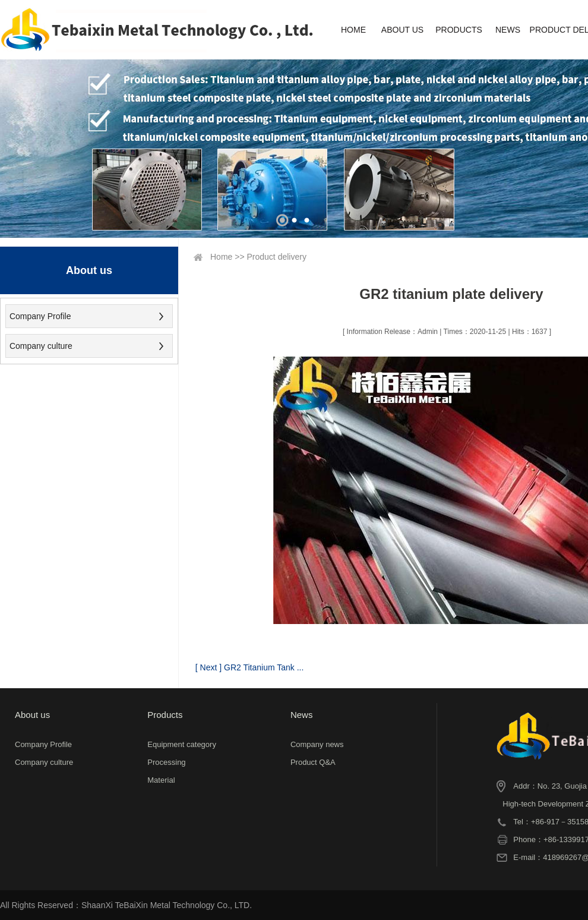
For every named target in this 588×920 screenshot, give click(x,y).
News (302, 715)
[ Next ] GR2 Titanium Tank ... (250, 667)
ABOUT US (402, 30)
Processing (166, 762)
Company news (317, 744)
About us (32, 715)
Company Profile (40, 316)
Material (161, 780)
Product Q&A (313, 762)
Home (221, 257)
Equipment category (182, 744)
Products (165, 715)
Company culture (41, 346)
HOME (353, 30)
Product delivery (277, 257)
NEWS (508, 30)
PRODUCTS (459, 30)
